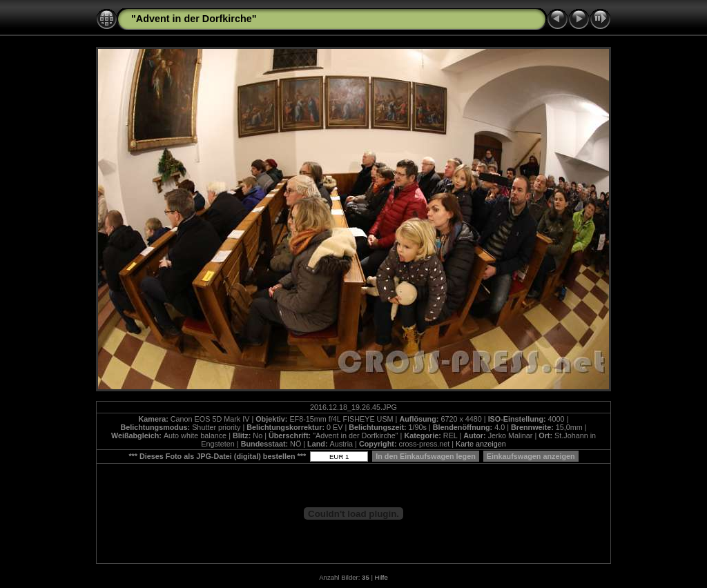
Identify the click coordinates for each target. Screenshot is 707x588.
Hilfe (381, 577)
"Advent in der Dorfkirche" (194, 19)
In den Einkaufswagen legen (426, 456)
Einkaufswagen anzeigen (531, 456)
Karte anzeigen (481, 444)
